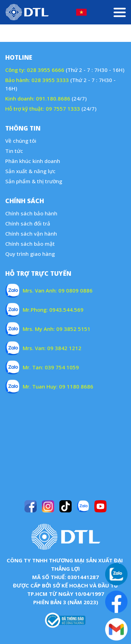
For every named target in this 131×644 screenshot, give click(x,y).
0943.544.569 (66, 310)
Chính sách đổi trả (28, 223)
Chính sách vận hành (31, 234)
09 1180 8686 (76, 386)
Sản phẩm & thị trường (34, 181)
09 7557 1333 (63, 109)
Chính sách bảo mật (30, 244)
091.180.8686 (53, 98)
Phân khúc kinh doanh (33, 161)
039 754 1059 (62, 367)
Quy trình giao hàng (30, 254)
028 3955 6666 (46, 70)
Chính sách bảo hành (31, 213)
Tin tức (14, 151)
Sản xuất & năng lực (30, 171)
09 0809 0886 (75, 290)
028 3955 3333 (50, 80)
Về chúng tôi (21, 141)
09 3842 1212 (64, 348)
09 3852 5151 (73, 329)
